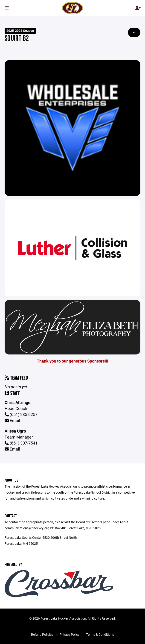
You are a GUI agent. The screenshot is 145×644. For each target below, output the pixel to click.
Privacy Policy (70, 634)
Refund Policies (42, 634)
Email (12, 420)
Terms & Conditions (100, 634)
